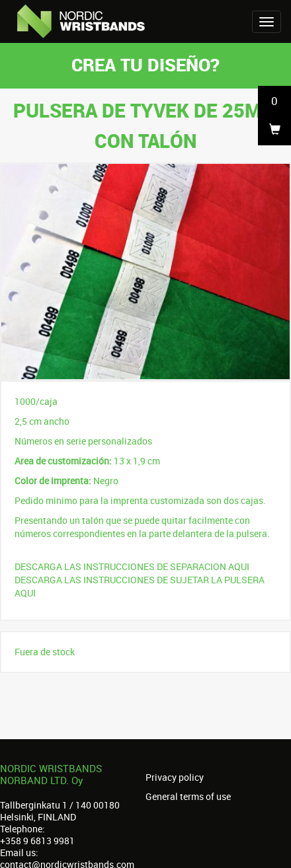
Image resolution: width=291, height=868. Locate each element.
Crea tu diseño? (145, 64)
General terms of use (188, 797)
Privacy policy (175, 778)
